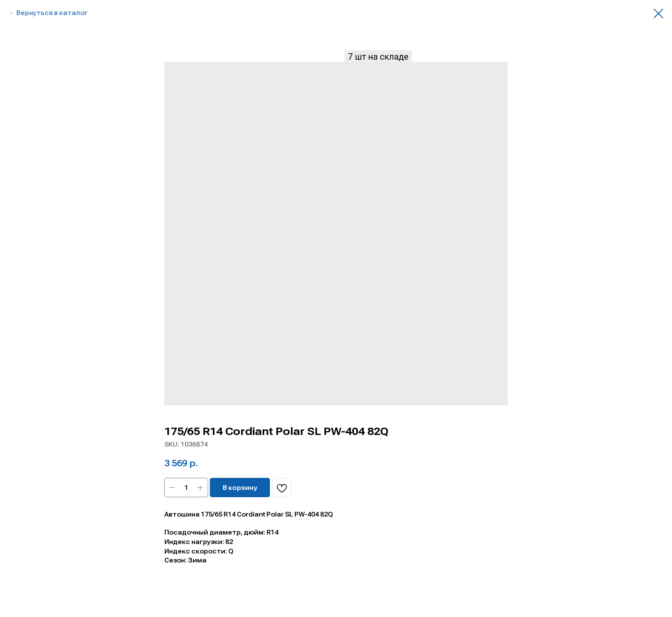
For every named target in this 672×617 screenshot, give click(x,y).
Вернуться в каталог (52, 13)
